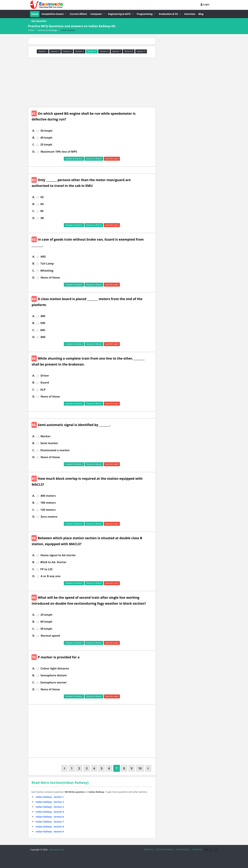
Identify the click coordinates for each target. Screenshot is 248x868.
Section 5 (92, 51)
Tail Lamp (47, 264)
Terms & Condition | (165, 849)
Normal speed (50, 636)
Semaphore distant (54, 675)
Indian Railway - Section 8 (50, 827)
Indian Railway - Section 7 (50, 822)
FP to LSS (46, 569)
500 (43, 323)
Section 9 (141, 51)
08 (42, 218)
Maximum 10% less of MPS (59, 152)
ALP (43, 390)
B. (34, 138)
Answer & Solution (74, 159)
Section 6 (104, 51)
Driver (45, 376)
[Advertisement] (92, 82)
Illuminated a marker (55, 450)
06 (42, 211)
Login (205, 4)
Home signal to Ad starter (58, 555)
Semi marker (49, 443)
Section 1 (43, 51)
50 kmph (46, 131)
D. (34, 152)
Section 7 (116, 51)
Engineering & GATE (121, 14)
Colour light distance (55, 668)
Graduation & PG (170, 14)
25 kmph (46, 145)
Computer (98, 14)
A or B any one (50, 576)
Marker (46, 436)
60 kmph (46, 622)
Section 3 (67, 51)
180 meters (48, 503)
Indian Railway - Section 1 (50, 797)
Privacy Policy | (183, 849)
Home (35, 14)
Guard (45, 383)
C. (34, 145)
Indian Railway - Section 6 (50, 817)
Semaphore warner (53, 682)
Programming (146, 14)
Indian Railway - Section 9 (50, 831)
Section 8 (129, 51)
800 (43, 337)
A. (34, 131)
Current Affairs (78, 14)
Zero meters (49, 517)
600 (43, 330)
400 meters (48, 496)
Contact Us (197, 849)
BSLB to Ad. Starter (53, 562)
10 (140, 768)
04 (42, 204)
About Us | (149, 849)
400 (43, 316)
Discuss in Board (94, 159)
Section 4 (80, 51)
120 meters (48, 510)
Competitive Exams (54, 14)
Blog (201, 14)
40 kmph (46, 138)
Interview (190, 14)
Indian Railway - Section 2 (50, 802)
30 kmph (46, 629)
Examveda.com (56, 850)
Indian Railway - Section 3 (50, 807)
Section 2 (55, 51)
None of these (50, 278)
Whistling (47, 271)
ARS (43, 257)
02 (42, 197)
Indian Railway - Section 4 (50, 812)
